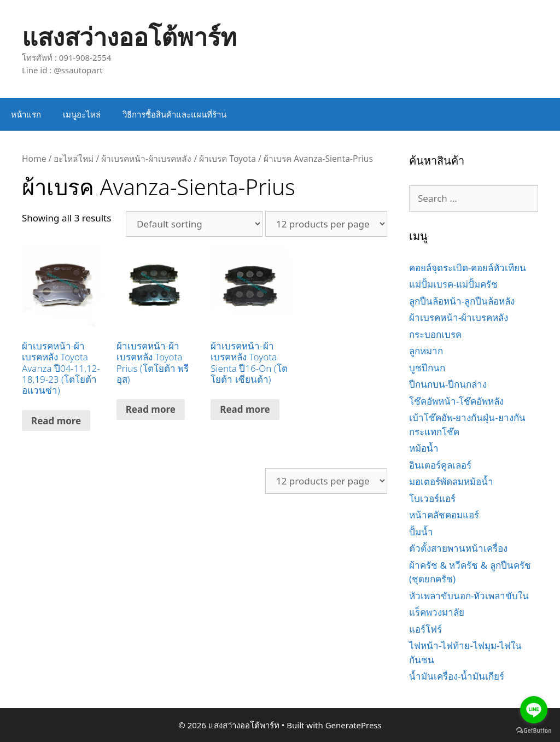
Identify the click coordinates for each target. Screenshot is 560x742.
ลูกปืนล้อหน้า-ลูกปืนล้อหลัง (462, 301)
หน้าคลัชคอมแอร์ (444, 515)
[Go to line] (534, 710)
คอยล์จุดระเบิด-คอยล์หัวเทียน (468, 268)
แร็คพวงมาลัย (437, 612)
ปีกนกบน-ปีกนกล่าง (448, 384)
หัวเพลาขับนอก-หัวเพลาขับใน (469, 596)
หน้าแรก (26, 114)
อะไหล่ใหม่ (74, 159)
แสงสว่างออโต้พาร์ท (129, 36)
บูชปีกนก (427, 368)
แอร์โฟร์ (425, 629)
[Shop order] (194, 224)
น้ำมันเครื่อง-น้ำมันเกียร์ (457, 676)
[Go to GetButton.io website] (534, 731)
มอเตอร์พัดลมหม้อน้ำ (451, 481)
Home (34, 159)
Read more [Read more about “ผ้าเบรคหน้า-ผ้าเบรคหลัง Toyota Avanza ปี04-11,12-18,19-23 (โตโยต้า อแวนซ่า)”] (56, 421)
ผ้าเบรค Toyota (227, 159)
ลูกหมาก (426, 351)
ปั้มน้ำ (421, 532)
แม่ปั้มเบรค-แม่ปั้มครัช (453, 284)
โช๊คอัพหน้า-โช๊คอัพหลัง (456, 401)
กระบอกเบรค (435, 334)
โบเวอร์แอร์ (432, 498)
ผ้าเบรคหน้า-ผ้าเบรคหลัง (146, 159)
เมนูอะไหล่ (82, 114)
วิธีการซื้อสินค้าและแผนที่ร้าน (174, 114)
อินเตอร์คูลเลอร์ (440, 465)
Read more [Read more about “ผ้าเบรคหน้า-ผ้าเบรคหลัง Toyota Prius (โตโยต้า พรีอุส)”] (151, 409)
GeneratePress (354, 725)
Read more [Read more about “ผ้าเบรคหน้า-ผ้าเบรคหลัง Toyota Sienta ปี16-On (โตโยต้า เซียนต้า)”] (245, 409)
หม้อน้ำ (424, 448)
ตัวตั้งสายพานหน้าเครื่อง (458, 548)
